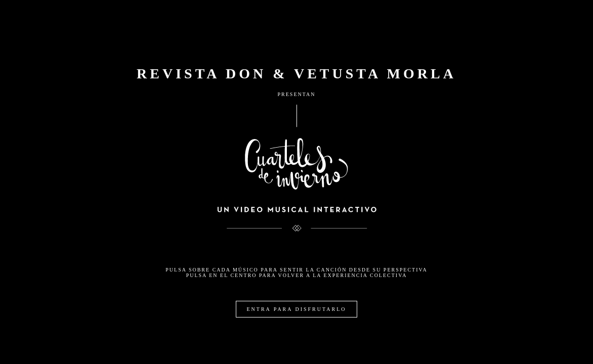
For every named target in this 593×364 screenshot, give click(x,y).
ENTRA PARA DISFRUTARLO (296, 309)
